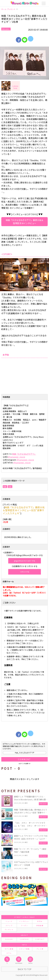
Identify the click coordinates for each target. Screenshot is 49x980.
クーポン (24, 925)
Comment (24, 759)
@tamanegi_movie (16, 457)
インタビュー (24, 921)
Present (6, 29)
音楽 (10, 487)
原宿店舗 (40, 925)
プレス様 (40, 949)
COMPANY (25, 939)
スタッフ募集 (24, 949)
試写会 (40, 921)
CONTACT (40, 939)
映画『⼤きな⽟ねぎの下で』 (24, 454)
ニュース (9, 921)
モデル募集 (9, 949)
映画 (5, 487)
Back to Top (25, 969)
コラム (9, 953)
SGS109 (9, 939)
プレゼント (9, 930)
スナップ (9, 925)
